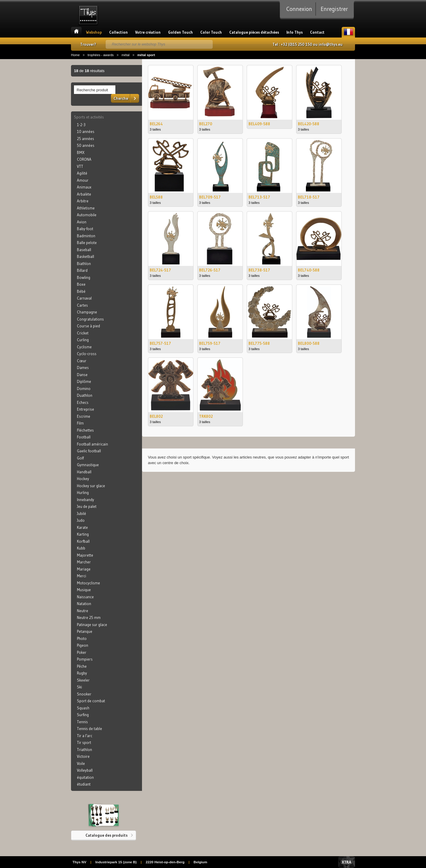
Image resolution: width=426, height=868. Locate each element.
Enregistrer (334, 9)
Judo (81, 520)
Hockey (83, 479)
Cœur (82, 361)
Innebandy (85, 500)
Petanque (85, 631)
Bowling (84, 277)
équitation (85, 777)
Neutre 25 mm (89, 617)
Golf (80, 458)
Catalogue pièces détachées (254, 32)
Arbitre (83, 201)
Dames (83, 368)
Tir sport (84, 742)
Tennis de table (89, 729)
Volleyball (85, 770)
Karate (82, 527)
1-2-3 (81, 125)
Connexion (299, 9)
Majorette (85, 555)
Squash (83, 708)
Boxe (81, 284)
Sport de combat (91, 701)
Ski (79, 687)
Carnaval (84, 298)
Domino (84, 389)
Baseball (84, 250)
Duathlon (85, 395)
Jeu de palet (87, 506)
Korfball (83, 541)
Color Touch (211, 32)
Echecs (83, 402)
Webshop (94, 32)
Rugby (82, 673)
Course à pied (88, 326)
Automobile (87, 215)
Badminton (86, 236)
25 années (85, 139)
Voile (81, 763)
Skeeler (83, 680)
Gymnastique (88, 465)
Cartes (82, 305)
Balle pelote (87, 243)
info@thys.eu (331, 44)
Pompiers (85, 659)
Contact (317, 32)
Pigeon (83, 645)
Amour (83, 180)
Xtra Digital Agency (347, 862)
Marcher (84, 562)
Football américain (92, 444)
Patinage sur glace (92, 625)
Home (75, 55)
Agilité (82, 173)
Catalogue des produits (106, 835)
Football (84, 437)
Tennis (82, 722)
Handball (84, 472)
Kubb (81, 548)
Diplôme (84, 381)
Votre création (148, 32)
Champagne (87, 312)
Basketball (85, 256)
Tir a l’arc (85, 736)
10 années (86, 131)
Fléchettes (85, 430)
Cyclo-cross (87, 354)
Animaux (84, 187)
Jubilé (82, 513)
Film (80, 423)
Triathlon (84, 750)
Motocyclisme (88, 583)
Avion (82, 222)
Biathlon (84, 264)
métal (126, 55)
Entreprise (85, 409)
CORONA (84, 159)
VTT (80, 166)
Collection (118, 32)
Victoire (83, 756)
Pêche (82, 666)
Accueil (76, 32)
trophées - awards (101, 55)
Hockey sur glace (91, 486)
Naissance (85, 597)
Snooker (84, 694)
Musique (84, 590)
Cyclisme (84, 347)
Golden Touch (180, 32)
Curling (83, 340)
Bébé (81, 291)
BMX (81, 152)
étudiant (84, 784)
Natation (84, 604)
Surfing (83, 715)
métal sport (146, 55)
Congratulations (90, 319)
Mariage (84, 569)
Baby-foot (85, 229)
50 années (86, 145)
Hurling (83, 492)
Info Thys (295, 32)
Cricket (83, 333)
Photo (82, 638)
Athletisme (86, 208)
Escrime (84, 416)
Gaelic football (89, 451)
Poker (82, 652)
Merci (82, 576)
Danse (82, 375)
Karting (83, 534)
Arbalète (84, 194)
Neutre (83, 611)
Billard (82, 270)
